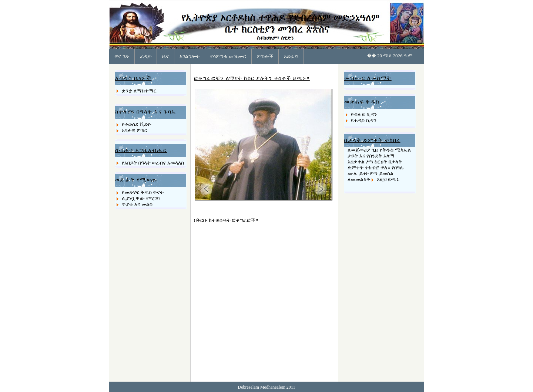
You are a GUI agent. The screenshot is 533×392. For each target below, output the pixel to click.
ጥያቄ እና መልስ (137, 204)
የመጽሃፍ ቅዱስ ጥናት (143, 192)
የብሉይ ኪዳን (364, 114)
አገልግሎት (190, 56)
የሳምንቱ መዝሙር (228, 56)
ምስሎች (265, 56)
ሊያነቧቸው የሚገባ (141, 198)
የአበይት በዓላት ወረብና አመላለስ (153, 163)
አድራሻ (291, 56)
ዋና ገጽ (122, 56)
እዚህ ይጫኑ (388, 180)
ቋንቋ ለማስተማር (139, 91)
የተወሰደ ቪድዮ (136, 124)
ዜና (165, 56)
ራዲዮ (146, 56)
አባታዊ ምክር (135, 130)
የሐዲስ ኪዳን (364, 120)
